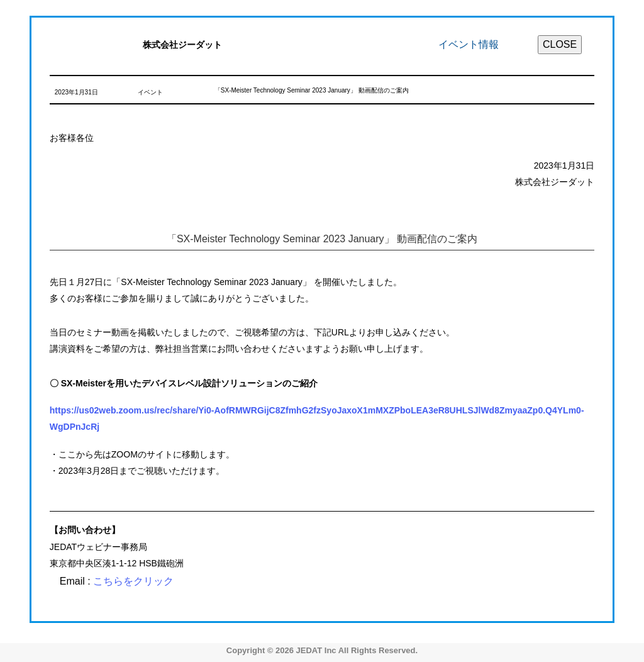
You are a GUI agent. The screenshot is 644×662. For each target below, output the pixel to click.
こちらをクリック (133, 581)
